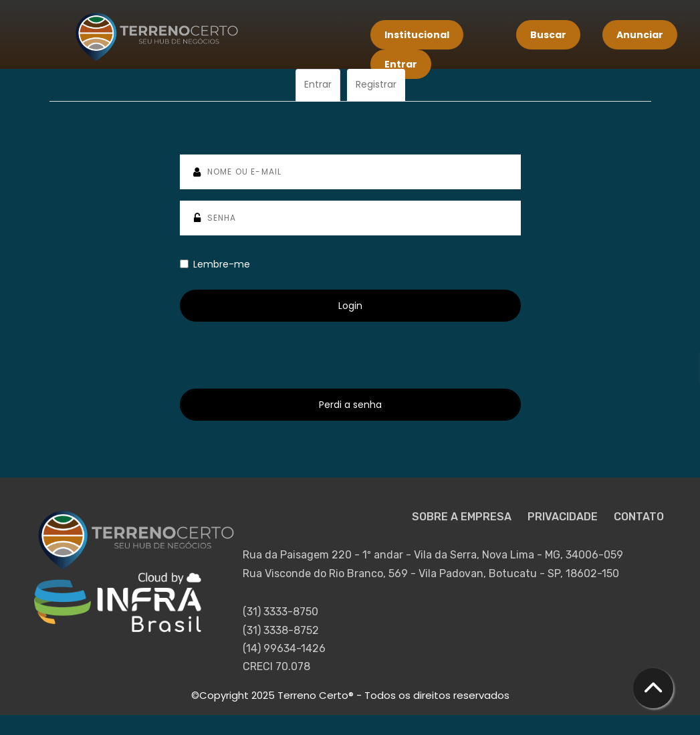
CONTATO (639, 517)
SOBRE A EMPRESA (463, 517)
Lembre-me (215, 264)
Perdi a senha (350, 405)
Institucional (417, 35)
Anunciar (640, 35)
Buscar (548, 35)
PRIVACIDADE (564, 517)
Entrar (401, 64)
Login (350, 306)
